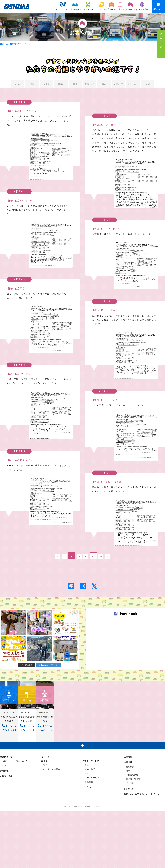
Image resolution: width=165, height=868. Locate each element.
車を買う (57, 6)
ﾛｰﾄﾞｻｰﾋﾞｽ (119, 85)
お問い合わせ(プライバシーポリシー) (141, 810)
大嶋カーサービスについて (14, 777)
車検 (75, 85)
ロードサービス (91, 793)
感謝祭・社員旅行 (133, 795)
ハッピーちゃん (8, 781)
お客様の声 (126, 6)
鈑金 (104, 85)
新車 (44, 781)
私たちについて (42, 6)
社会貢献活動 (131, 790)
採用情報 (129, 799)
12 (104, 557)
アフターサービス (73, 6)
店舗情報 (102, 6)
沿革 (127, 786)
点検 (32, 85)
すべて (18, 85)
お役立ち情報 (141, 6)
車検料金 (88, 797)
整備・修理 (90, 85)
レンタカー (89, 6)
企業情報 (114, 6)
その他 (147, 85)
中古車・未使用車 (51, 785)
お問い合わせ (158, 7)
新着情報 (4, 786)
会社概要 (129, 782)
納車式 (46, 85)
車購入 (61, 85)
